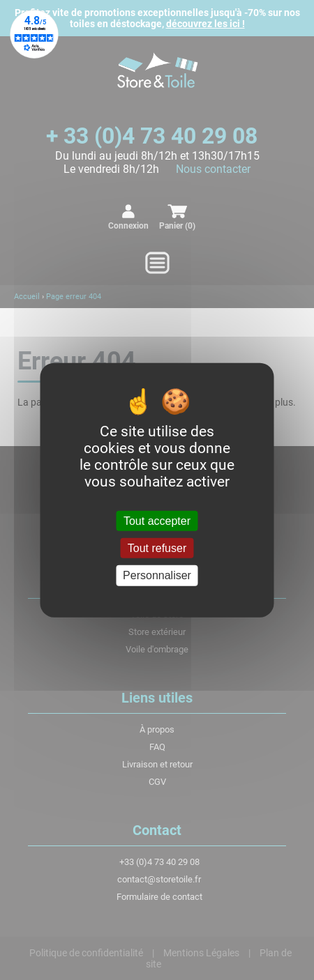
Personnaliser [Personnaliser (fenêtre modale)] (157, 575)
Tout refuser (157, 548)
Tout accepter (157, 521)
